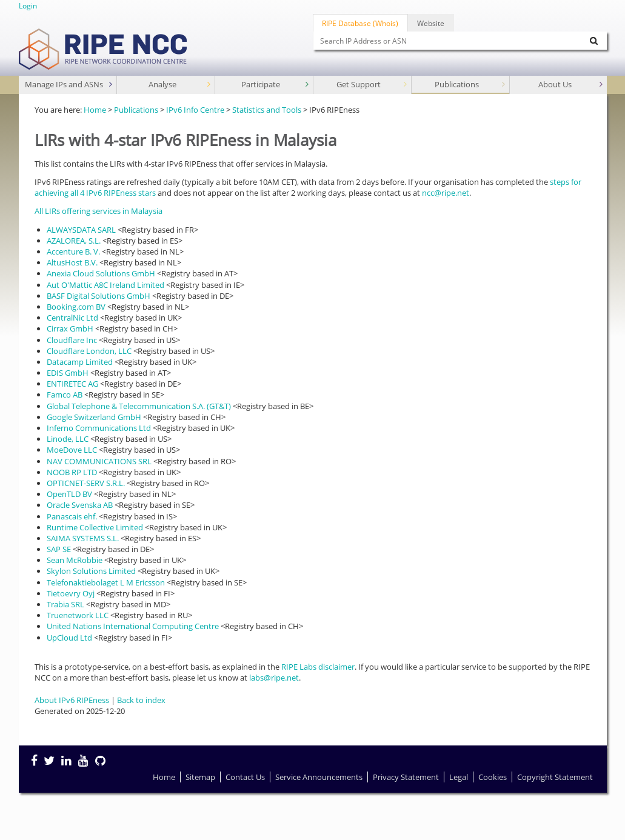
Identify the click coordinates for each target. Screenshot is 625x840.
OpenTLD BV (69, 494)
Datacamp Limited (80, 362)
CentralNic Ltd (72, 318)
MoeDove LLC (72, 450)
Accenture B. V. (73, 252)
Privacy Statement (406, 777)
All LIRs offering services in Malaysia (99, 211)
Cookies (493, 777)
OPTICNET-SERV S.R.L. (86, 483)
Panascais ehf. (72, 516)
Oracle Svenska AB (80, 505)
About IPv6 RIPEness (72, 700)
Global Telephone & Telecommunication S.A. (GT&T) (139, 406)
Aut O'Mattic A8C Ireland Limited (105, 285)
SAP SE (59, 549)
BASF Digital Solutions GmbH (99, 296)
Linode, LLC (68, 439)
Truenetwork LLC (78, 615)
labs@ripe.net (274, 678)
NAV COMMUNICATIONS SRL (99, 461)
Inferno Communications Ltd (99, 428)
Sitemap (200, 777)
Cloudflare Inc (72, 340)
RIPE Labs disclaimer (318, 667)
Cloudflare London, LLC (89, 351)
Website (431, 23)
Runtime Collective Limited (95, 527)
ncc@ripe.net (446, 193)
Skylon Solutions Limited (91, 571)
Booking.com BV (76, 307)
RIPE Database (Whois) (360, 23)
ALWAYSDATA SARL (81, 230)
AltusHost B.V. (72, 262)
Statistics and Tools (267, 110)
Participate (276, 85)
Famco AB (65, 395)
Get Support (373, 85)
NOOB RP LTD (72, 472)
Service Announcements (319, 777)
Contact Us (245, 777)
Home (95, 110)
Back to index (141, 700)
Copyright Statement (555, 777)
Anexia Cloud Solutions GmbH (101, 273)
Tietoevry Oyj (71, 593)
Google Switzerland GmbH (94, 417)
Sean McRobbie (75, 560)
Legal (459, 777)
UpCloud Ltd (69, 638)
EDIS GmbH (68, 373)
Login (28, 5)
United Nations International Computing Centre (133, 626)
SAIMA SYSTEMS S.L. (83, 538)
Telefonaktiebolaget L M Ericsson (106, 582)
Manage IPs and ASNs (70, 85)
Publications (471, 85)
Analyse (181, 85)
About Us (572, 85)
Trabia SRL (65, 604)
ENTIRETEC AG (72, 384)
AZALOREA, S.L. (74, 241)
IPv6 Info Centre (195, 110)
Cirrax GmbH (70, 328)
